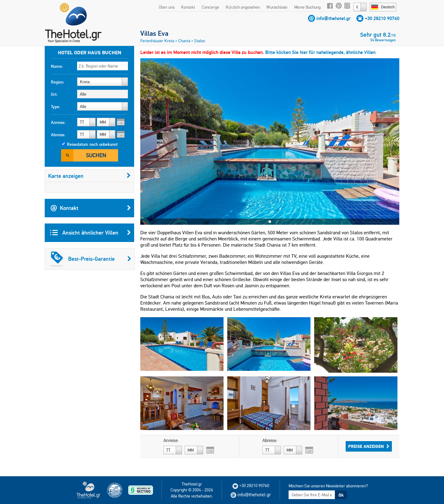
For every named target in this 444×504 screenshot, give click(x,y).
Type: (56, 107)
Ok (341, 495)
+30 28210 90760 (382, 18)
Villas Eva (154, 33)
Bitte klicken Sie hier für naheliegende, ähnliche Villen (320, 52)
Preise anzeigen (369, 446)
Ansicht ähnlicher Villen (91, 233)
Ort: (54, 94)
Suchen (96, 155)
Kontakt (188, 7)
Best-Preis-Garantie (90, 259)
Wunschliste (277, 7)
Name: (57, 66)
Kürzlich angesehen (243, 7)
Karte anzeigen (89, 176)
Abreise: (58, 135)
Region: (58, 82)
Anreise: (58, 122)
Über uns (167, 7)
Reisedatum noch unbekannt (92, 144)
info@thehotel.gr (333, 18)
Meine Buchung (307, 7)
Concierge (210, 7)
